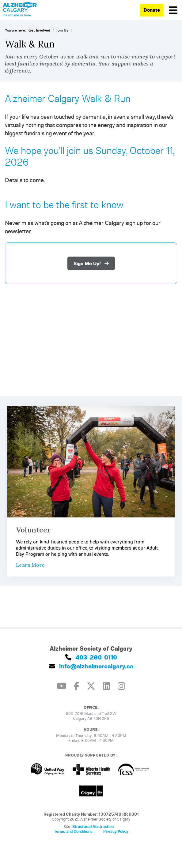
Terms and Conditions (73, 831)
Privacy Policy (116, 831)
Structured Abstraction (93, 826)
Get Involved (39, 30)
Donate (152, 10)
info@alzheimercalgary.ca (91, 666)
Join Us (62, 30)
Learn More (30, 565)
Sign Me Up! (91, 263)
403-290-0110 (91, 657)
